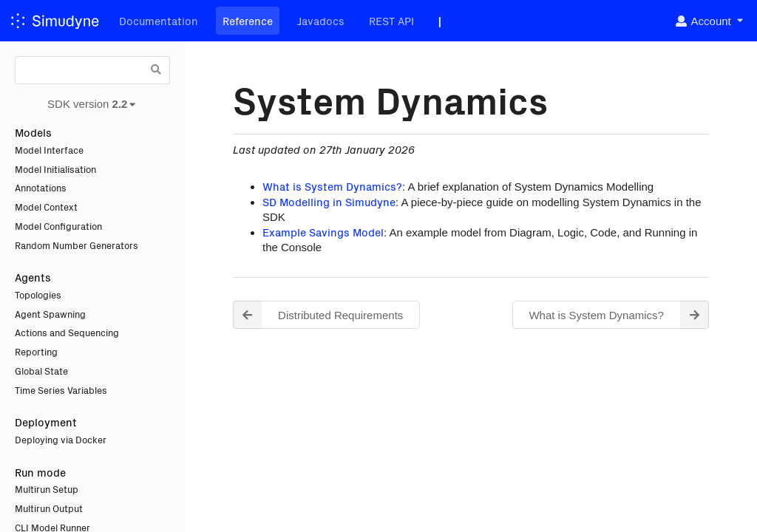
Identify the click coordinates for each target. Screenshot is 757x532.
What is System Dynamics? (332, 186)
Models (33, 132)
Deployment (46, 422)
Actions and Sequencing (67, 332)
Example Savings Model (323, 232)
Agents (33, 277)
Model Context (46, 207)
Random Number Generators (77, 245)
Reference (248, 20)
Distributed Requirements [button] (318, 315)
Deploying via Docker (61, 439)
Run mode (40, 472)
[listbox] (709, 21)
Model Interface (49, 150)
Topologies (38, 294)
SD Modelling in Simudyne (329, 201)
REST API (391, 20)
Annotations (41, 187)
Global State (41, 371)
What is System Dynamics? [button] (619, 315)
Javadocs (321, 20)
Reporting (36, 351)
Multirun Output (49, 508)
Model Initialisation (55, 169)
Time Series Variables (61, 390)
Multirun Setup (47, 489)
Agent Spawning (50, 314)
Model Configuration (58, 226)
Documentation (159, 20)
